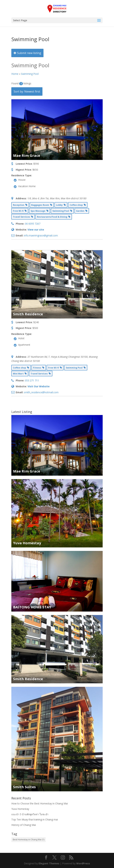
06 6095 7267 (33, 224)
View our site (36, 230)
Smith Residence (28, 314)
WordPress (83, 863)
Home (15, 74)
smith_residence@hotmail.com (41, 392)
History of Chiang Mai (24, 825)
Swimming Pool (30, 74)
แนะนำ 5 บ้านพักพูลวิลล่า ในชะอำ (30, 814)
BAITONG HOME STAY (32, 607)
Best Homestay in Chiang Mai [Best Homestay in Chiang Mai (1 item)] (29, 840)
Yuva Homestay (27, 543)
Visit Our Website (39, 386)
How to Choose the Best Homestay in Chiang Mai (40, 803)
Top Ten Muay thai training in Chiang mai (35, 819)
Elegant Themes (49, 863)
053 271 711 (32, 380)
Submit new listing (27, 53)
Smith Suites (24, 787)
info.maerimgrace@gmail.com (41, 235)
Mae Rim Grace (27, 155)
